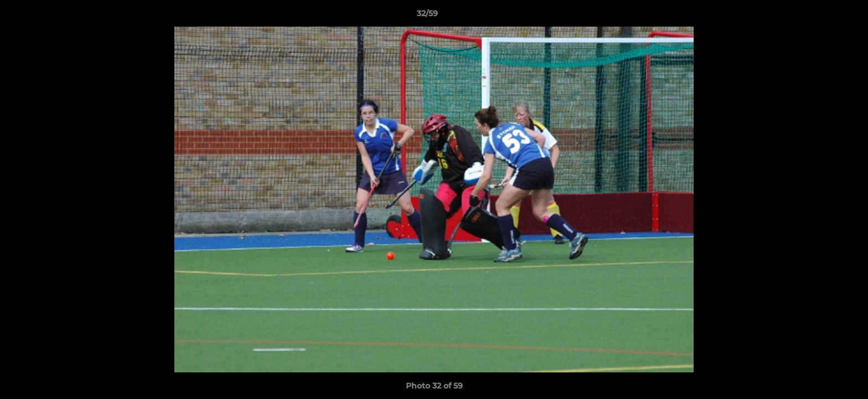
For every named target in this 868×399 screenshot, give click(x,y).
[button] (821, 16)
